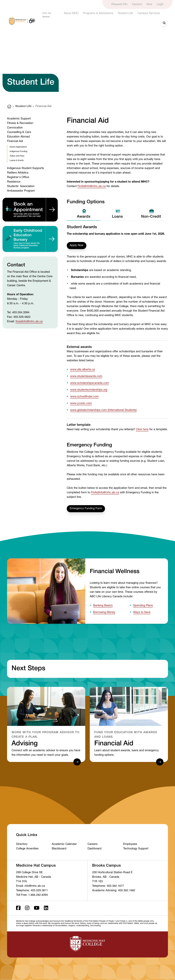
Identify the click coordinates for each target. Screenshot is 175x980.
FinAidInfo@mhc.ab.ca (92, 187)
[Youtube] (37, 908)
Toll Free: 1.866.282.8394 (32, 895)
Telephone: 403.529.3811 (32, 891)
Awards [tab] (84, 214)
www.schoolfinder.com (84, 397)
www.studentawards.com (86, 377)
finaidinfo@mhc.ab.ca (29, 322)
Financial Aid (43, 106)
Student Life (23, 106)
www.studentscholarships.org (89, 390)
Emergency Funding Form (86, 509)
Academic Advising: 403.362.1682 (114, 891)
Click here (142, 430)
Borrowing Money (104, 612)
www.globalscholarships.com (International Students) (103, 410)
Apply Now (77, 246)
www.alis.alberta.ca (82, 370)
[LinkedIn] (46, 908)
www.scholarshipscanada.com (89, 383)
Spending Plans (143, 606)
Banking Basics (103, 606)
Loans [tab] (117, 214)
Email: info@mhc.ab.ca (30, 886)
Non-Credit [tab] (151, 214)
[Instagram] (27, 908)
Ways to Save (142, 612)
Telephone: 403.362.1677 (108, 886)
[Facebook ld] (18, 908)
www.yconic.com (81, 404)
